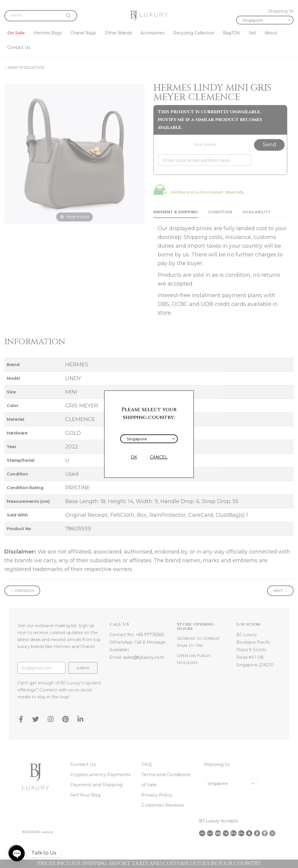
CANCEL (159, 457)
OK (134, 457)
